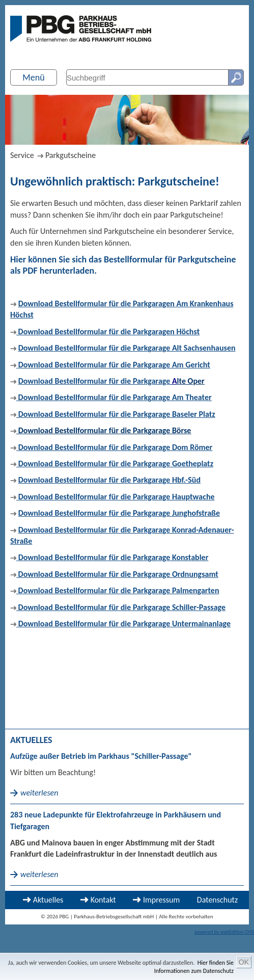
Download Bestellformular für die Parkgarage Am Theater (114, 397)
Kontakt (103, 900)
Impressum (161, 900)
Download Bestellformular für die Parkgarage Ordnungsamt (117, 574)
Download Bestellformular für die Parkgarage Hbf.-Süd (109, 480)
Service (22, 155)
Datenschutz (217, 900)
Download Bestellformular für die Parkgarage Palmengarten (118, 590)
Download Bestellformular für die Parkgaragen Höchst (105, 332)
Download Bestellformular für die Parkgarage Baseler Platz (117, 414)
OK (244, 962)
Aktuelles (48, 900)
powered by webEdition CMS (224, 932)
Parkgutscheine (70, 155)
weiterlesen (39, 793)
